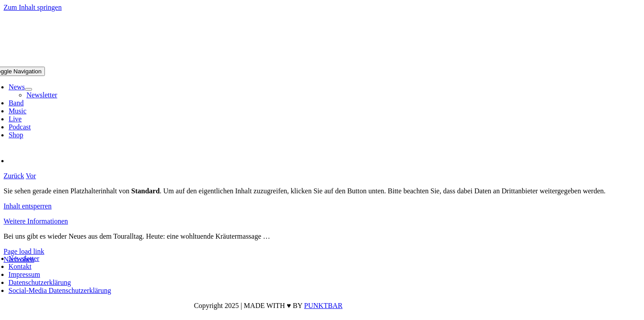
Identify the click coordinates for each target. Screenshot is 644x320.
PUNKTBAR (323, 306)
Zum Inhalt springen (33, 7)
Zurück (14, 176)
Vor (31, 176)
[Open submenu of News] (28, 89)
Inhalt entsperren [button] (28, 206)
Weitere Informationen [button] (36, 221)
